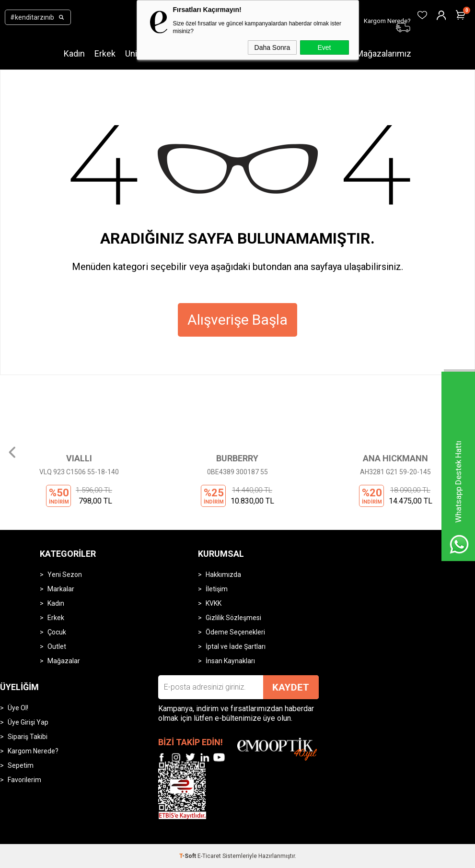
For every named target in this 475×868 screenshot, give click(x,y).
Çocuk (57, 632)
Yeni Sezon (65, 575)
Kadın (74, 53)
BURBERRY (237, 458)
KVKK (214, 603)
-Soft (188, 856)
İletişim (217, 589)
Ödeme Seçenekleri (235, 632)
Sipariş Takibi (28, 737)
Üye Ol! (18, 708)
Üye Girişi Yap (28, 722)
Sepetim (21, 765)
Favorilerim (24, 780)
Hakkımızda (223, 575)
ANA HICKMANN (395, 458)
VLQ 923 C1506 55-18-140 (79, 472)
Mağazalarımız (384, 53)
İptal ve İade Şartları (236, 646)
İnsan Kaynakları (230, 661)
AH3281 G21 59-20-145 (395, 472)
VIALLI (79, 458)
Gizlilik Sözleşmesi (233, 618)
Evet (324, 47)
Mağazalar (64, 661)
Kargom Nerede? (33, 751)
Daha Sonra (272, 47)
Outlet (57, 646)
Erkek (105, 53)
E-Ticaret (209, 856)
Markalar (61, 589)
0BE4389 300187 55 (237, 472)
